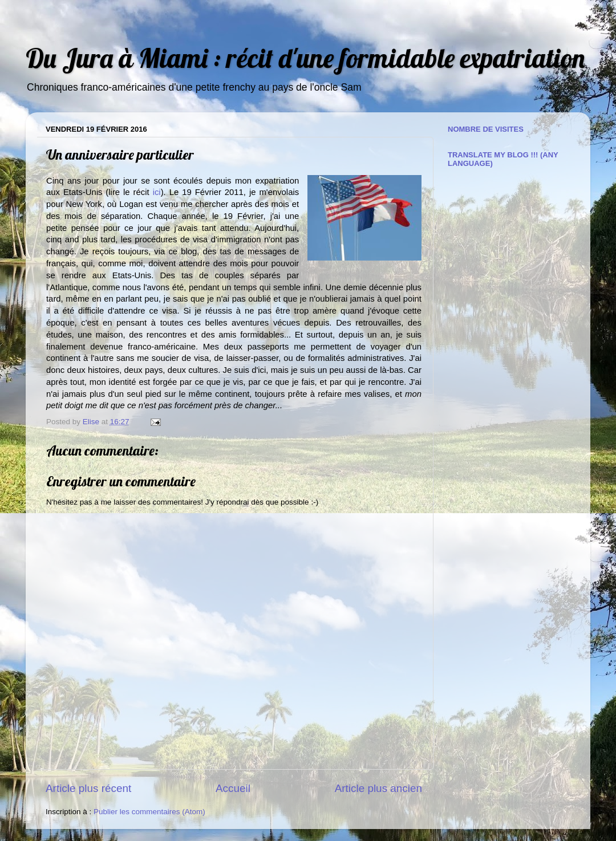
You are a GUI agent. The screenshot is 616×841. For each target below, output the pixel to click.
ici (157, 192)
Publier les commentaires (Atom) (149, 812)
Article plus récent (88, 788)
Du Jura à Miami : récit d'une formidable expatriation (305, 58)
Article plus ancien (378, 788)
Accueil (233, 788)
